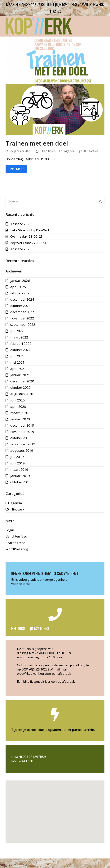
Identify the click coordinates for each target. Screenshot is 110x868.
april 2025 (18, 287)
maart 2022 (19, 337)
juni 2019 (18, 463)
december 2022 (22, 312)
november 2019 (22, 432)
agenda (69, 151)
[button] (55, 810)
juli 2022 (17, 331)
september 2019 (23, 444)
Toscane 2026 (21, 224)
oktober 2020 (20, 387)
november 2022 (22, 318)
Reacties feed (15, 543)
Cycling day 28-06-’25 (27, 236)
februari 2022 (21, 344)
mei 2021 (17, 362)
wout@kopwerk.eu (30, 674)
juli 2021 (17, 356)
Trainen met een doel (37, 143)
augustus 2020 (22, 394)
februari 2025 (21, 293)
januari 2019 (20, 476)
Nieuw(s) (17, 509)
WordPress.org (17, 549)
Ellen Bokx (48, 151)
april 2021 (18, 369)
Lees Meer (16, 169)
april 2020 (18, 407)
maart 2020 (19, 413)
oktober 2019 (20, 438)
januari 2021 (20, 375)
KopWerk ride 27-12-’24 (28, 243)
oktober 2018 (20, 482)
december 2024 (22, 299)
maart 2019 (19, 469)
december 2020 (22, 381)
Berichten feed (16, 536)
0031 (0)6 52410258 (35, 669)
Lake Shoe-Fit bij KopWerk (30, 230)
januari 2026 (20, 281)
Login (10, 530)
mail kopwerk (93, 4)
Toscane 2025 (21, 249)
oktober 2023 (20, 306)
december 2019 (22, 425)
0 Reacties (91, 151)
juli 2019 (17, 457)
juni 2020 (18, 400)
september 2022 (23, 325)
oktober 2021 (20, 350)
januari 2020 (20, 419)
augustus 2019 (22, 450)
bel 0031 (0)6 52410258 (59, 4)
